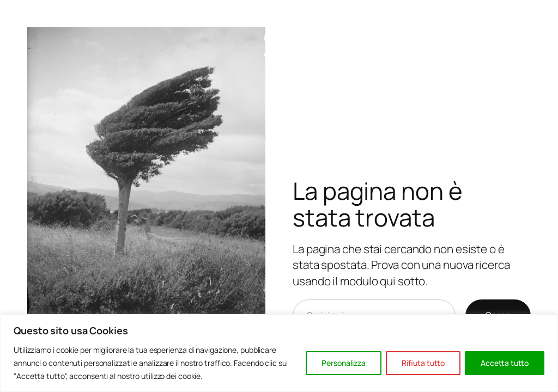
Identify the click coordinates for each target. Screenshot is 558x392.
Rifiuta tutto (423, 363)
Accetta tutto (505, 363)
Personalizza (344, 363)
